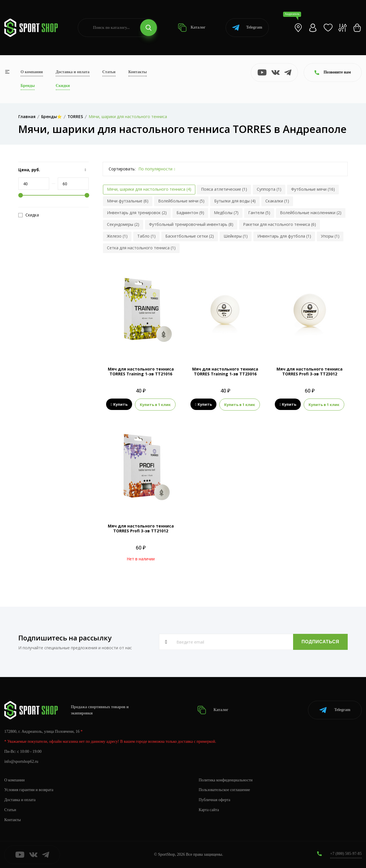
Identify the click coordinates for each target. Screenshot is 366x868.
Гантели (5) (259, 213)
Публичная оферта (214, 800)
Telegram (247, 28)
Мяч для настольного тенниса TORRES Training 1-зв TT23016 (225, 371)
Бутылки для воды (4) (235, 201)
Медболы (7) (226, 213)
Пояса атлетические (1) (224, 189)
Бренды (28, 86)
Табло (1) (146, 236)
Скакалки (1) (277, 201)
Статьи (109, 72)
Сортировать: (122, 169)
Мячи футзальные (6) (128, 201)
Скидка (29, 215)
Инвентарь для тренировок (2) (137, 213)
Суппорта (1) (269, 189)
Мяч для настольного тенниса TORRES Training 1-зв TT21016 (141, 371)
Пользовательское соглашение (224, 790)
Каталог (192, 28)
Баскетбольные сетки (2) (190, 236)
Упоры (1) (330, 236)
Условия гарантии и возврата (29, 790)
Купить (119, 405)
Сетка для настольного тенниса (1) (141, 248)
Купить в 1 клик (155, 405)
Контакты (138, 72)
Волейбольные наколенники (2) (311, 213)
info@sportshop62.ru (21, 762)
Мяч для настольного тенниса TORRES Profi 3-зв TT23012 (310, 371)
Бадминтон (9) (190, 213)
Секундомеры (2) (123, 224)
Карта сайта (209, 810)
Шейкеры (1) (236, 236)
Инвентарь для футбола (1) (284, 236)
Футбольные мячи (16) (313, 189)
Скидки (63, 86)
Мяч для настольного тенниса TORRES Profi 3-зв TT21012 (141, 528)
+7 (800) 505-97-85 (346, 854)
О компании (32, 72)
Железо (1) (117, 236)
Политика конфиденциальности (226, 780)
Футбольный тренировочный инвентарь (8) (191, 224)
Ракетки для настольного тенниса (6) (280, 224)
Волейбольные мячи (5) (181, 201)
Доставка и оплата (73, 72)
